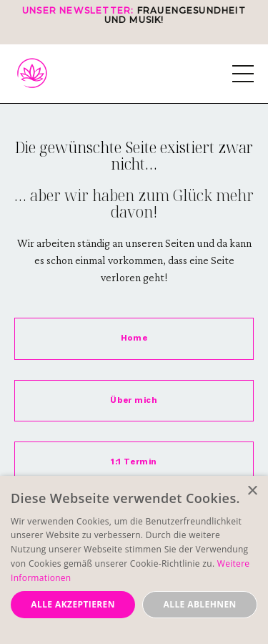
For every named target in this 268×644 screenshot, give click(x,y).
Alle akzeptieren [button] (73, 604)
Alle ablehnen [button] (200, 604)
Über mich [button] (134, 400)
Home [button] (134, 338)
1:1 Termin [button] (134, 462)
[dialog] (134, 560)
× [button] (252, 491)
